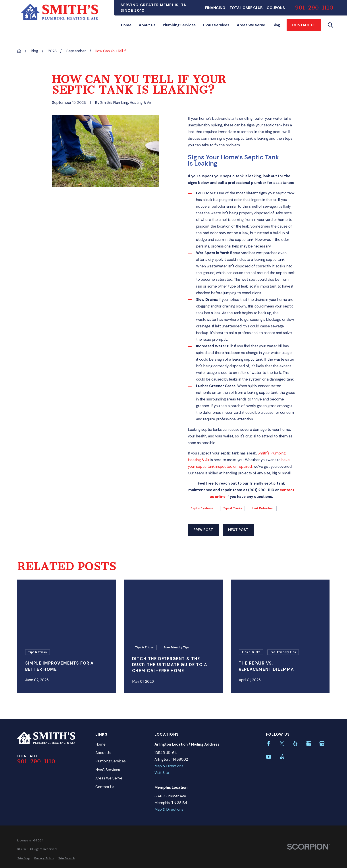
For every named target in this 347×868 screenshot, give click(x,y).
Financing (215, 8)
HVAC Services (108, 770)
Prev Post (203, 530)
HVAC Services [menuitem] (216, 25)
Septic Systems (202, 508)
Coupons (276, 8)
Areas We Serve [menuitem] (251, 25)
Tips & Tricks (233, 508)
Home (100, 744)
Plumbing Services (111, 761)
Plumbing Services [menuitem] (179, 25)
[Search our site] (331, 25)
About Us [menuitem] (147, 25)
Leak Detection (263, 508)
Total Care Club (246, 8)
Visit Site (162, 773)
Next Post (238, 530)
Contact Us (304, 25)
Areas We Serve (109, 778)
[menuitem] (24, 858)
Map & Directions (169, 766)
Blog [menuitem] (276, 25)
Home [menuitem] (126, 25)
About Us (103, 753)
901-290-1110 (314, 8)
